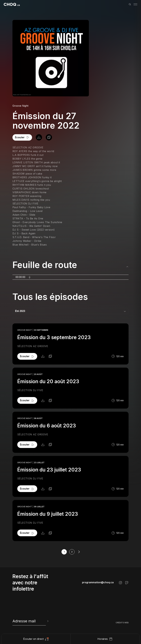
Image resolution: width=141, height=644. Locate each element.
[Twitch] (127, 583)
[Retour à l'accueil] (12, 4)
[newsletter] (31, 621)
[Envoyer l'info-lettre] (47, 621)
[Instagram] (120, 583)
